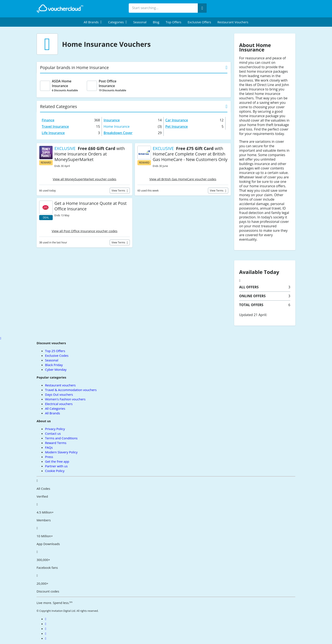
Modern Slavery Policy (61, 452)
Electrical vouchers (59, 404)
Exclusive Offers (199, 22)
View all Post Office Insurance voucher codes (84, 231)
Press (49, 457)
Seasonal (140, 22)
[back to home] (60, 9)
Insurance (112, 120)
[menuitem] (93, 22)
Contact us (53, 433)
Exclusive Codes (57, 355)
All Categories (55, 408)
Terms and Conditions (61, 438)
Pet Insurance (177, 126)
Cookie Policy (55, 471)
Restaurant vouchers (233, 22)
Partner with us (56, 466)
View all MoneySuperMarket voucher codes (84, 179)
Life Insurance (53, 133)
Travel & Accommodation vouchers (71, 390)
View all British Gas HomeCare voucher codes (183, 179)
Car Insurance (177, 120)
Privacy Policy (55, 429)
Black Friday (54, 365)
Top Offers (173, 22)
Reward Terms (56, 443)
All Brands (53, 413)
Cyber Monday (56, 369)
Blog (156, 22)
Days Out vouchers (59, 394)
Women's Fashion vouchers (65, 399)
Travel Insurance (55, 126)
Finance (48, 120)
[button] (93, 22)
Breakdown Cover (118, 133)
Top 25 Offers (55, 351)
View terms (119, 191)
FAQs (49, 447)
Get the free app (57, 461)
